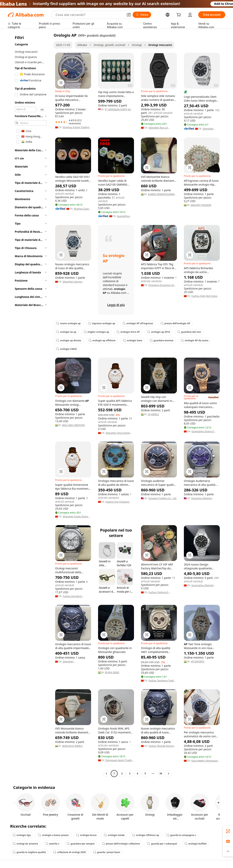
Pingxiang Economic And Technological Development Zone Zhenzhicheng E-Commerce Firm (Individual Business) (162, 285)
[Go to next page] (169, 774)
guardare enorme (162, 340)
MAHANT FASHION (201, 205)
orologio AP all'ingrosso (138, 323)
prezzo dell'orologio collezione (121, 844)
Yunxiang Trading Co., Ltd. (162, 498)
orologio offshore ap (146, 835)
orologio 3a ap (66, 332)
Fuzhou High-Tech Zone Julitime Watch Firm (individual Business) (204, 296)
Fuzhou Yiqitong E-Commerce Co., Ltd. (159, 592)
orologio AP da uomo (195, 340)
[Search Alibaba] (89, 15)
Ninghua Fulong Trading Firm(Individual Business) (76, 127)
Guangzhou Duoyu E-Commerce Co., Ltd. (203, 431)
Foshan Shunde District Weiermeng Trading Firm (162, 746)
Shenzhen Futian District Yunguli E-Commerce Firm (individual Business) (77, 517)
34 (161, 773)
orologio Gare (133, 340)
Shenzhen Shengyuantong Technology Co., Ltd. (74, 662)
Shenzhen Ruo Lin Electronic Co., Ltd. (159, 128)
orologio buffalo (196, 844)
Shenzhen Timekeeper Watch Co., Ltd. (211, 129)
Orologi (137, 45)
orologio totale (114, 835)
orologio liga (22, 835)
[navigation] (30, 405)
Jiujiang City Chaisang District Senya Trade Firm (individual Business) (119, 502)
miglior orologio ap (97, 332)
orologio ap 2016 (159, 332)
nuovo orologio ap (68, 323)
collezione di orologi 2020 (70, 852)
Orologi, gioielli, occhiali (109, 45)
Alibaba (82, 45)
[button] (129, 15)
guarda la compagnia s (181, 835)
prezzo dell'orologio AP (175, 323)
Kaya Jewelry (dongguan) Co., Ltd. (205, 761)
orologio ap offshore (102, 340)
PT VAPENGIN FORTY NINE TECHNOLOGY (119, 110)
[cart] (179, 15)
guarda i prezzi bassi (107, 852)
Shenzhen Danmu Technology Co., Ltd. (74, 282)
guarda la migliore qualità (29, 852)
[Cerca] (142, 15)
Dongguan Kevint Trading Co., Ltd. (120, 760)
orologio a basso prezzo (53, 835)
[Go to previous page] (106, 774)
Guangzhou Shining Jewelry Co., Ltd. (125, 216)
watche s (52, 844)
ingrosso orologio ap (102, 323)
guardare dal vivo (189, 332)
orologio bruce (86, 835)
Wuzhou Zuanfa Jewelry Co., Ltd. (82, 209)
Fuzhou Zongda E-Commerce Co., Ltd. (73, 596)
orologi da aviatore (25, 844)
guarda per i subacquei (162, 844)
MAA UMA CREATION (73, 425)
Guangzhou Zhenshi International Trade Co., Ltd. (204, 585)
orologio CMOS (67, 349)
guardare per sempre (81, 844)
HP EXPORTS (197, 662)
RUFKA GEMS (112, 673)
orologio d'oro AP (128, 332)
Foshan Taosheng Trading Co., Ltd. (163, 681)
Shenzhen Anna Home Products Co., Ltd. (118, 433)
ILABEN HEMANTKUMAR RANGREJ (161, 194)
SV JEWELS (153, 414)
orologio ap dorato (69, 340)
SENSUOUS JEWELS (72, 746)
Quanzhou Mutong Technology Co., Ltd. (202, 498)
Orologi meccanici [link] (160, 45)
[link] (228, 831)
